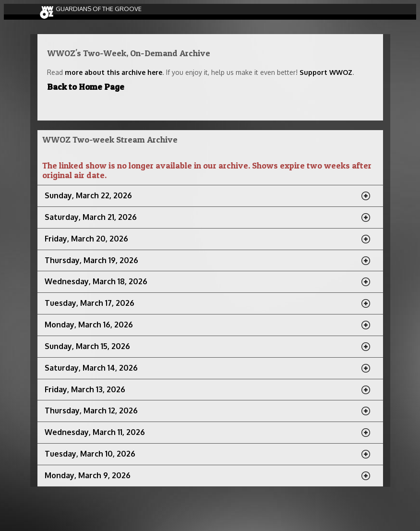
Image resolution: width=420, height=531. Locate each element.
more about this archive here (114, 72)
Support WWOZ (326, 72)
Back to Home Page (86, 87)
